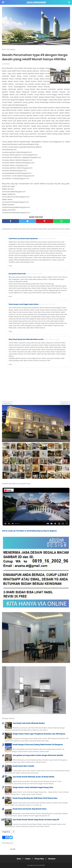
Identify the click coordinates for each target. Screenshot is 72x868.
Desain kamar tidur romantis (23, 766)
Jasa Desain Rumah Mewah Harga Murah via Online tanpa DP (36, 820)
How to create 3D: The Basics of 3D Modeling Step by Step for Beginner (29, 531)
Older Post (65, 403)
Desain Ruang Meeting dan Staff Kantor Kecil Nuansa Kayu (35, 798)
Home (4, 49)
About (19, 859)
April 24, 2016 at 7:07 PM (47, 304)
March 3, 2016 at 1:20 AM (34, 274)
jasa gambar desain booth (17, 274)
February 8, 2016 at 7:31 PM (47, 239)
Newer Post (7, 403)
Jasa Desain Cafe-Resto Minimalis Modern (29, 723)
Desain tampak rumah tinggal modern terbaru (24, 304)
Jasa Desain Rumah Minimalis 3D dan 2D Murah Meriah (33, 777)
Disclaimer (52, 859)
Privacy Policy (39, 859)
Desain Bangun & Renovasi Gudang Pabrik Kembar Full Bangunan (38, 745)
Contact (28, 859)
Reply (10, 266)
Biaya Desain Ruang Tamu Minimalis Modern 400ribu (26, 339)
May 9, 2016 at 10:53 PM (52, 339)
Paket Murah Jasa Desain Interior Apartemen (23, 239)
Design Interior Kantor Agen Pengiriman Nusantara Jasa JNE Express (39, 734)
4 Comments (6, 64)
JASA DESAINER (36, 2)
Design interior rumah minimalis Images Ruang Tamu (33, 787)
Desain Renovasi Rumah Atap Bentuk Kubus (30, 809)
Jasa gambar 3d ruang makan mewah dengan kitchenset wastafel (38, 755)
